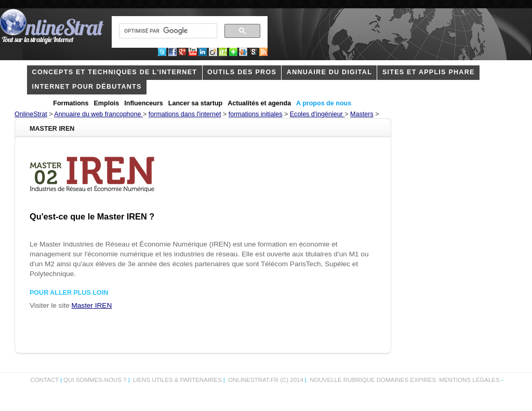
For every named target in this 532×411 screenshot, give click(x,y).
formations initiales (256, 114)
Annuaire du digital (329, 72)
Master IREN (92, 305)
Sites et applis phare (429, 72)
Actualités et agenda (259, 103)
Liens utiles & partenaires (177, 380)
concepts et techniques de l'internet (115, 72)
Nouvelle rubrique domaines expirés (373, 380)
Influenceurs (144, 103)
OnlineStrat (31, 114)
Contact (44, 380)
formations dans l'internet (185, 114)
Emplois (107, 103)
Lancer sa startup (195, 103)
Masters (362, 114)
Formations (71, 103)
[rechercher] (167, 31)
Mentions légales (469, 380)
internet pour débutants (87, 87)
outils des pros (242, 72)
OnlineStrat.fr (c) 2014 (266, 380)
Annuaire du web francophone (98, 114)
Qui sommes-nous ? (96, 380)
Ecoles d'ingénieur (317, 114)
